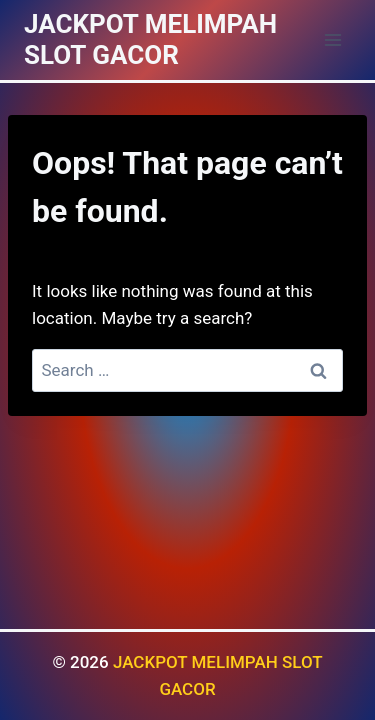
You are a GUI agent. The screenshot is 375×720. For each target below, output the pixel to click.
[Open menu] (332, 39)
